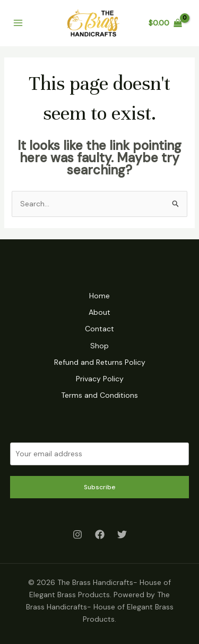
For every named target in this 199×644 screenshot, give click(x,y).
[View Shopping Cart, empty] (166, 23)
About (99, 312)
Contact (99, 329)
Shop (99, 346)
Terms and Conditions (99, 395)
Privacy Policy (100, 379)
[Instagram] (77, 534)
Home (99, 296)
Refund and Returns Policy (100, 362)
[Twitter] (122, 534)
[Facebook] (100, 534)
